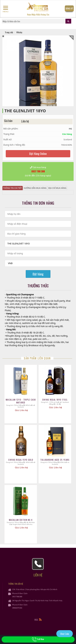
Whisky (19, 32)
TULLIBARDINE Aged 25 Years (55, 460)
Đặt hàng (38, 274)
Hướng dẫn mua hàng (35, 188)
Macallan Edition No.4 (21, 520)
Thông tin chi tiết (13, 188)
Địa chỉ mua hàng (57, 188)
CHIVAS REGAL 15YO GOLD (21, 460)
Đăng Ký (69, 8)
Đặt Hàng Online (38, 154)
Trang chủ (9, 32)
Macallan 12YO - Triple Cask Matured (21, 401)
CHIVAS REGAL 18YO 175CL (55, 400)
